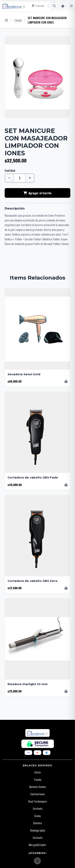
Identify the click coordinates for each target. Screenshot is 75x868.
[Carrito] (63, 6)
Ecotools (38, 808)
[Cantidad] (20, 178)
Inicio (37, 772)
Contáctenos (37, 794)
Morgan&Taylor (37, 845)
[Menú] (71, 6)
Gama (37, 816)
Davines (37, 823)
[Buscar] (54, 6)
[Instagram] (37, 861)
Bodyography (38, 830)
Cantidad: (10, 170)
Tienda (18, 20)
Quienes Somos (37, 787)
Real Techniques (37, 801)
